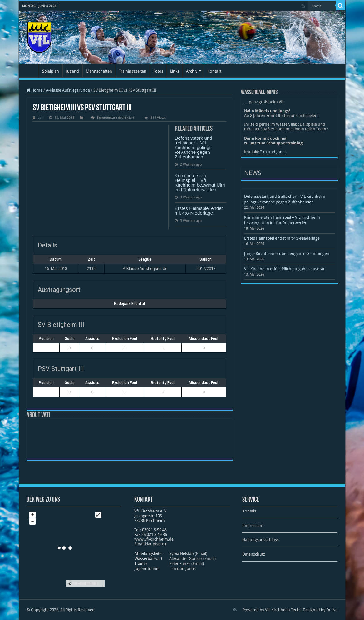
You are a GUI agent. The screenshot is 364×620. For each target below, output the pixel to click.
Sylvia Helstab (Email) (188, 554)
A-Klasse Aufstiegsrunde (68, 90)
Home (34, 90)
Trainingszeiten (133, 71)
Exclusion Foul (125, 339)
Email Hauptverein (151, 544)
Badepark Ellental (129, 304)
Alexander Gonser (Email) (192, 559)
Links (175, 71)
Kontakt (214, 71)
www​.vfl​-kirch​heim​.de (154, 539)
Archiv (192, 71)
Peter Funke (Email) (187, 564)
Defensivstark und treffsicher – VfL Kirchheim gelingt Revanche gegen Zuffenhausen (194, 147)
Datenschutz (254, 554)
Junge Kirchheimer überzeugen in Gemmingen (287, 254)
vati (41, 118)
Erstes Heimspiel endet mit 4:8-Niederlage (199, 211)
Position (46, 339)
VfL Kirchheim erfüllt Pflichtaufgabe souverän (285, 269)
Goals (70, 339)
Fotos (158, 71)
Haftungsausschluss (261, 540)
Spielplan (51, 71)
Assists (92, 339)
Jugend (72, 71)
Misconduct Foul (204, 339)
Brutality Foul (163, 339)
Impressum (253, 525)
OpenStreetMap (85, 583)
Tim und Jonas (273, 152)
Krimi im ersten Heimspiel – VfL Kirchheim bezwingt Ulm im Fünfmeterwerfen (200, 182)
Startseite (30, 70)
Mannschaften (99, 71)
